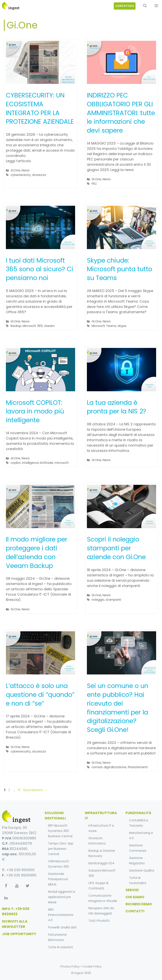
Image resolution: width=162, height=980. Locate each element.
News (26, 170)
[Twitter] (27, 886)
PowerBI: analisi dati (62, 927)
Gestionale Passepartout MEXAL (58, 879)
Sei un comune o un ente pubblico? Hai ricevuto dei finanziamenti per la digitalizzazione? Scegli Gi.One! (118, 708)
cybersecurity (21, 751)
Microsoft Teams (104, 326)
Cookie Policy (92, 966)
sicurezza (39, 175)
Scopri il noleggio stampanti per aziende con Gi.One (116, 548)
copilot (16, 463)
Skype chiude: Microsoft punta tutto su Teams (120, 269)
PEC (94, 184)
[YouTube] (17, 886)
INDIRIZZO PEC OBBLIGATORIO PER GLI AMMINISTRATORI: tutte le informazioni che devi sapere (121, 113)
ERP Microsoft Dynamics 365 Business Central (60, 831)
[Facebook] (6, 886)
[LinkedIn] (6, 898)
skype (122, 326)
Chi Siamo (135, 897)
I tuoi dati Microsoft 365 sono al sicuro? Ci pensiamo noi (40, 269)
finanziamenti (138, 767)
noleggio (98, 600)
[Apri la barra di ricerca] (145, 6)
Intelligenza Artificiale (38, 463)
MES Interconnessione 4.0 (61, 915)
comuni (97, 767)
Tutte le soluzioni (60, 947)
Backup (16, 326)
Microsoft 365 (33, 326)
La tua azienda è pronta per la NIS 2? (117, 407)
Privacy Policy (70, 966)
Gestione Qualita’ (142, 870)
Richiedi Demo (139, 904)
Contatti (135, 911)
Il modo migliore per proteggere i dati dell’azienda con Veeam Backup (37, 552)
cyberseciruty (21, 175)
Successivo (35, 790)
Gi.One (15, 170)
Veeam (49, 326)
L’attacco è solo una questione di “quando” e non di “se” (40, 695)
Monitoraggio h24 (101, 863)
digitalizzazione (115, 767)
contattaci (125, 6)
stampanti (113, 600)
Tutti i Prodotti (99, 921)
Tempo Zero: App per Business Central (61, 849)
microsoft (62, 463)
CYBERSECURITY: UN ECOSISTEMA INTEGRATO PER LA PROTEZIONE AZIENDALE (40, 108)
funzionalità (138, 813)
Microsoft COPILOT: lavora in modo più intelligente (35, 411)
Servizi (132, 890)
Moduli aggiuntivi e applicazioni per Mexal (62, 897)
